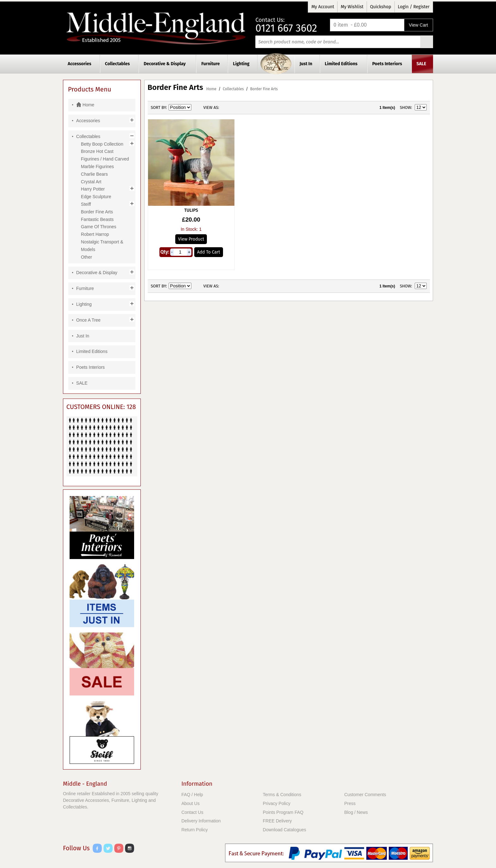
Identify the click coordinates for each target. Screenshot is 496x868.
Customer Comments (365, 795)
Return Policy (194, 830)
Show (406, 107)
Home (211, 89)
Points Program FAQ (283, 812)
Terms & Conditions (282, 795)
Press (350, 803)
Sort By (158, 107)
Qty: (165, 252)
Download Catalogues (285, 830)
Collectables (233, 89)
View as (211, 107)
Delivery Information (201, 821)
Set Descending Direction (197, 108)
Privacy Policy (277, 803)
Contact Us (192, 812)
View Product (191, 239)
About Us (190, 803)
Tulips (191, 210)
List (237, 108)
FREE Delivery (277, 821)
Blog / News (356, 812)
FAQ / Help (192, 795)
